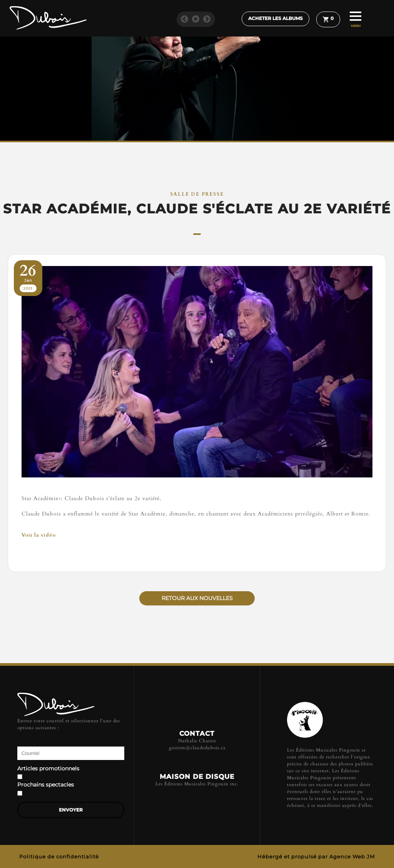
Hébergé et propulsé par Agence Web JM (316, 856)
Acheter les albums (275, 18)
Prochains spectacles (46, 785)
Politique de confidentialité (59, 856)
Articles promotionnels (48, 769)
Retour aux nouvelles (197, 598)
